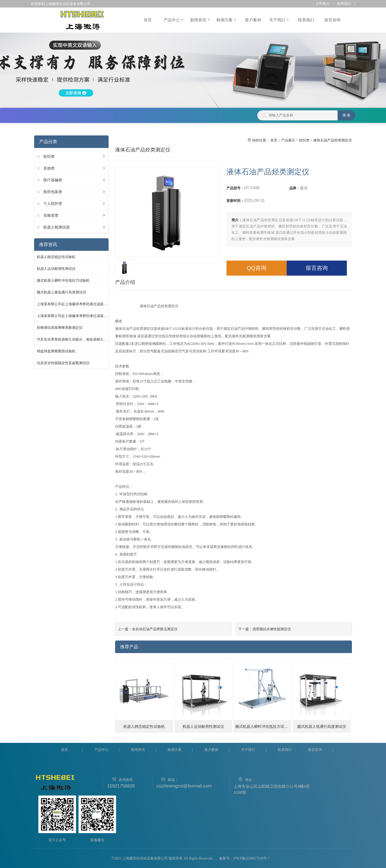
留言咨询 (332, 20)
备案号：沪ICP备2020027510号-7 (244, 858)
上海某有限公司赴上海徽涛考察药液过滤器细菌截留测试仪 (83, 304)
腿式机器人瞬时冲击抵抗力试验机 (63, 280)
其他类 (49, 168)
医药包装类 (53, 192)
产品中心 (174, 20)
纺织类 (49, 156)
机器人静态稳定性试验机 (56, 257)
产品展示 (288, 140)
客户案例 (253, 20)
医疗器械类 (53, 180)
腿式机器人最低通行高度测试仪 (61, 292)
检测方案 (227, 20)
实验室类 (51, 215)
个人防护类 (53, 204)
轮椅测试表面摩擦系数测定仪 (60, 328)
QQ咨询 (257, 268)
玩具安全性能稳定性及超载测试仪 (63, 363)
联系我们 (344, 4)
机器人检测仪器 (57, 227)
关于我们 (279, 20)
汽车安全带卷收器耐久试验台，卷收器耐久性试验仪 (77, 339)
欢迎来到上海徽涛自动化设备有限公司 (61, 4)
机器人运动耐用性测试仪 (56, 269)
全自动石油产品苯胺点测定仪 (155, 629)
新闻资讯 (200, 20)
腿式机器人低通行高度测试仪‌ (322, 727)
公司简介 (323, 4)
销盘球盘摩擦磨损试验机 (56, 351)
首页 (148, 20)
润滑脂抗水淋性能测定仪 (272, 629)
